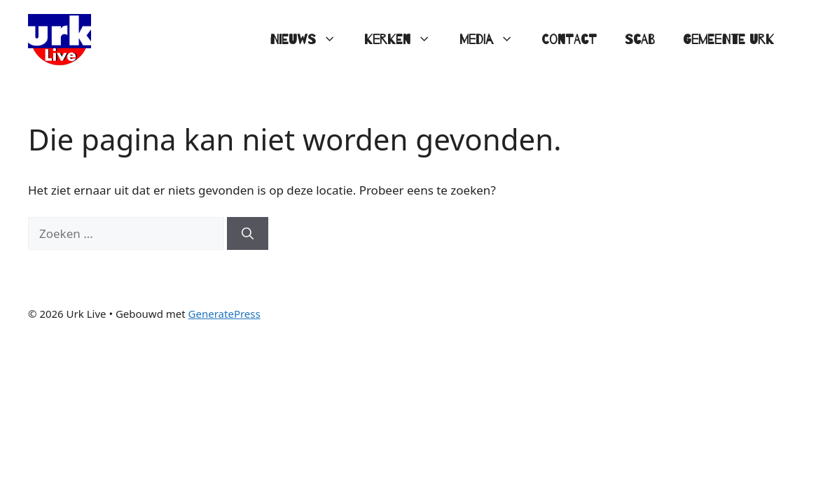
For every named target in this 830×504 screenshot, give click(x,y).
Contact (569, 40)
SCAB (640, 40)
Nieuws (310, 40)
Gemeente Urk (728, 40)
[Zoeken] (248, 234)
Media (493, 40)
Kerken (404, 40)
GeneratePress (224, 314)
